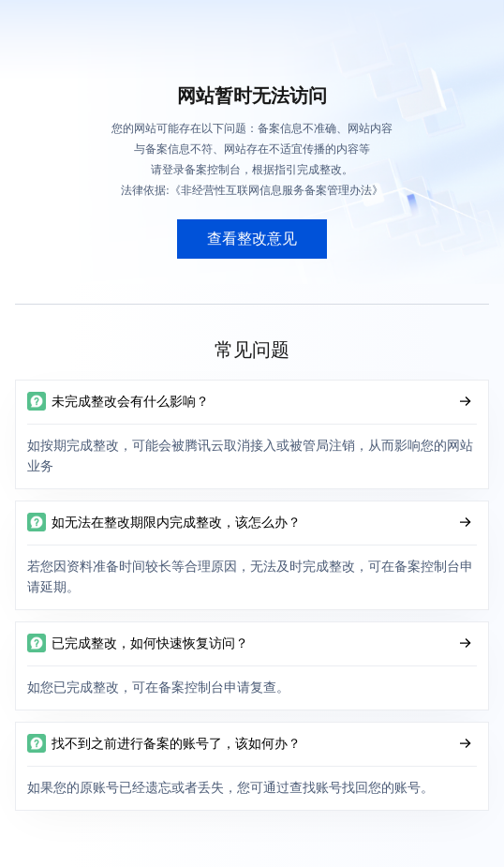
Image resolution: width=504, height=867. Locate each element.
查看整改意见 (252, 239)
